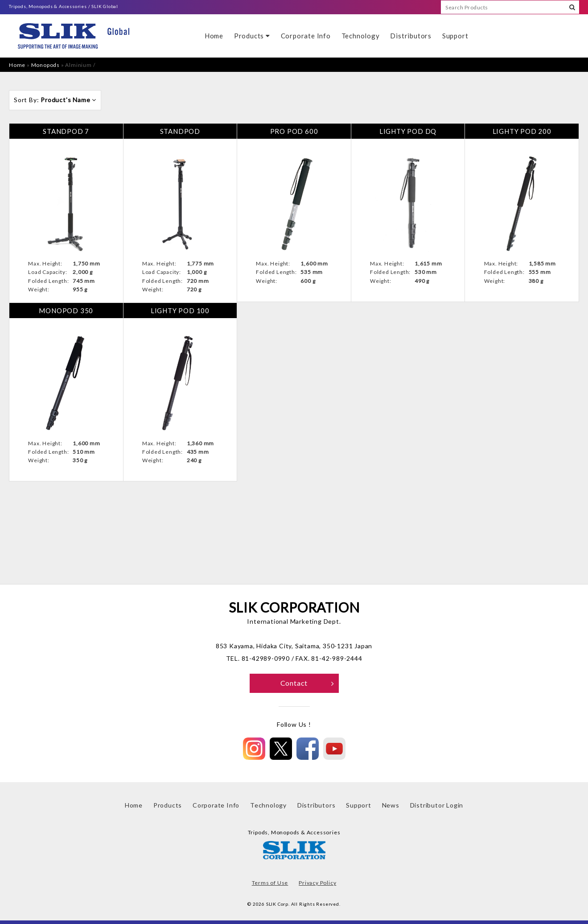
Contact (307, 683)
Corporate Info (306, 36)
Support (455, 36)
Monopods (45, 65)
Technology (361, 36)
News (391, 805)
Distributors (411, 36)
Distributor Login (437, 805)
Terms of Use (270, 883)
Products (252, 36)
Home (214, 36)
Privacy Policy (317, 883)
